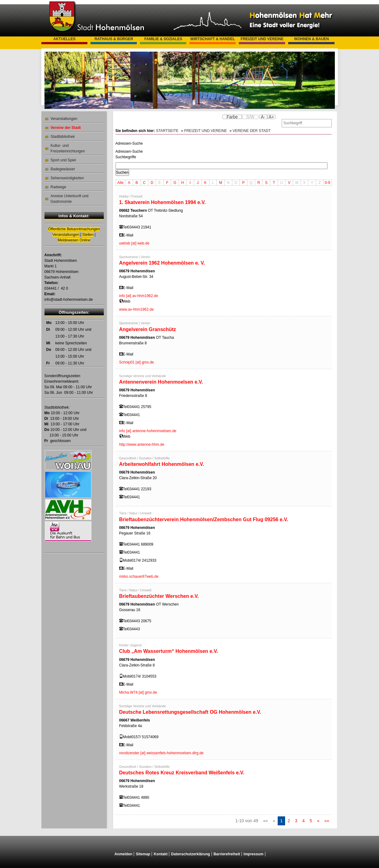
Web (127, 301)
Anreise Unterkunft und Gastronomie (70, 199)
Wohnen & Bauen (312, 39)
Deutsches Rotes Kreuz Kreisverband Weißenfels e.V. (182, 773)
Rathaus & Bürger (114, 39)
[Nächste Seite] (318, 821)
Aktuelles (64, 39)
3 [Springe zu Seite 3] (296, 821)
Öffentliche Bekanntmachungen (74, 229)
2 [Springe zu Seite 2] (289, 821)
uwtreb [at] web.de (134, 243)
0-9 (327, 183)
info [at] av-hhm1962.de (139, 296)
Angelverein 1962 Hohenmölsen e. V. (162, 263)
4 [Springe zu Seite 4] (304, 821)
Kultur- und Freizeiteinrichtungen (68, 148)
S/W (250, 117)
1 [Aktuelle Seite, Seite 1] (281, 821)
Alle (120, 183)
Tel (125, 227)
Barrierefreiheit (227, 854)
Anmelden (123, 854)
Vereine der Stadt (66, 128)
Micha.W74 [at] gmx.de (138, 692)
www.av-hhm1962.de (137, 309)
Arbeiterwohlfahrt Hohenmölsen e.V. (162, 464)
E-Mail (128, 235)
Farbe (232, 117)
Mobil (127, 560)
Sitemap (143, 854)
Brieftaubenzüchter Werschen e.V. (159, 596)
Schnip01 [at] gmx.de (137, 362)
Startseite (167, 131)
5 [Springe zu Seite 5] (311, 821)
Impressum (254, 854)
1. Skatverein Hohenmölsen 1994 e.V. (162, 202)
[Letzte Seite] (327, 821)
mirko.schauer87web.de (139, 577)
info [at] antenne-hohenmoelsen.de (148, 431)
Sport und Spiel (63, 160)
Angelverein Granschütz (148, 329)
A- (263, 117)
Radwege (59, 187)
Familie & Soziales (163, 39)
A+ (272, 117)
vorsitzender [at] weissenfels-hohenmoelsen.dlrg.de (161, 753)
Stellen (88, 235)
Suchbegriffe (126, 157)
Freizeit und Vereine (262, 39)
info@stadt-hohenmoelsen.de (69, 300)
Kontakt (161, 854)
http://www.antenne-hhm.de (142, 445)
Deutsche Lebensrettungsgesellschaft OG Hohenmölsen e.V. (190, 712)
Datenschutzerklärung (191, 854)
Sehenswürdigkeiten (67, 178)
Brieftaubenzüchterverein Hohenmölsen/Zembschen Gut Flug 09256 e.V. (204, 519)
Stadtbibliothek (63, 137)
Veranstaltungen (64, 119)
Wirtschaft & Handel (213, 39)
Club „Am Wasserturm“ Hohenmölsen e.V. (169, 651)
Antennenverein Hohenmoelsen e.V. (161, 382)
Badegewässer (63, 169)
